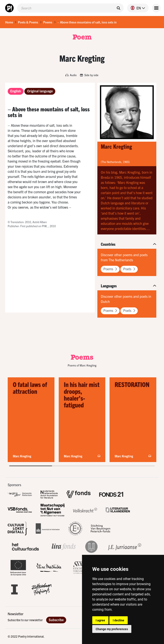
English (16, 91)
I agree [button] (100, 620)
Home (9, 22)
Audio (71, 75)
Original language (40, 91)
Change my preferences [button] (112, 629)
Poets (129, 269)
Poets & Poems (28, 22)
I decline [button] (119, 620)
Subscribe (56, 620)
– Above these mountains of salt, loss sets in (87, 22)
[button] (136, 8)
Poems (48, 22)
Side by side (89, 75)
